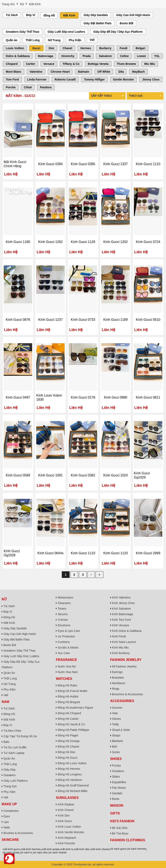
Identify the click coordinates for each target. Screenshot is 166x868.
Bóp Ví (30, 15)
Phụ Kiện (75, 40)
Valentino (36, 72)
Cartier (31, 64)
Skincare (10, 840)
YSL (157, 56)
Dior (51, 48)
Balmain (83, 72)
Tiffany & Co (71, 64)
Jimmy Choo (151, 79)
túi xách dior (40, 852)
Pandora (46, 87)
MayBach (138, 72)
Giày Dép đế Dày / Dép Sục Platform (118, 32)
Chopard (12, 64)
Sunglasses (67, 798)
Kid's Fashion (122, 821)
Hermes (86, 48)
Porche (11, 87)
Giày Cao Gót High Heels (133, 15)
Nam (5, 702)
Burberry (105, 48)
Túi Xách (12, 15)
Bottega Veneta (98, 64)
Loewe (141, 56)
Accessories (122, 701)
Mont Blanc (13, 72)
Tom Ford (12, 79)
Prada (87, 56)
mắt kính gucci (11, 849)
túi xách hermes (137, 849)
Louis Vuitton (15, 48)
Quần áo (12, 40)
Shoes (116, 759)
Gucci (36, 48)
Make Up (9, 804)
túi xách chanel (58, 852)
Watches (64, 679)
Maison (117, 806)
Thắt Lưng (33, 40)
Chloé (28, 87)
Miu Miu (150, 64)
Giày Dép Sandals (96, 15)
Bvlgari (140, 48)
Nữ (4, 599)
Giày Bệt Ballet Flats (98, 23)
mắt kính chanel (100, 849)
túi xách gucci (119, 849)
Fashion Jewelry (126, 660)
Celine (124, 56)
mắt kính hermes (31, 849)
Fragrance (66, 660)
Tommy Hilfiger (94, 79)
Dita (121, 72)
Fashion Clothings (128, 840)
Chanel (67, 48)
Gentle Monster (124, 79)
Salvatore (105, 56)
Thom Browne (126, 64)
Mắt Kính (69, 15)
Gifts (115, 813)
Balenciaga (46, 56)
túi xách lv (26, 852)
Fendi (123, 48)
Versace (49, 64)
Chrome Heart (60, 72)
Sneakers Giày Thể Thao (23, 32)
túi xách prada (11, 852)
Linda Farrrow (37, 79)
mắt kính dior (82, 849)
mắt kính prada (51, 849)
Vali (92, 40)
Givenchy (68, 56)
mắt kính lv (67, 849)
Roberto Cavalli (65, 79)
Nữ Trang (54, 40)
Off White (104, 72)
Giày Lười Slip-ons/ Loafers (66, 32)
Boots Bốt (126, 23)
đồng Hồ (49, 15)
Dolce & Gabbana (18, 56)
